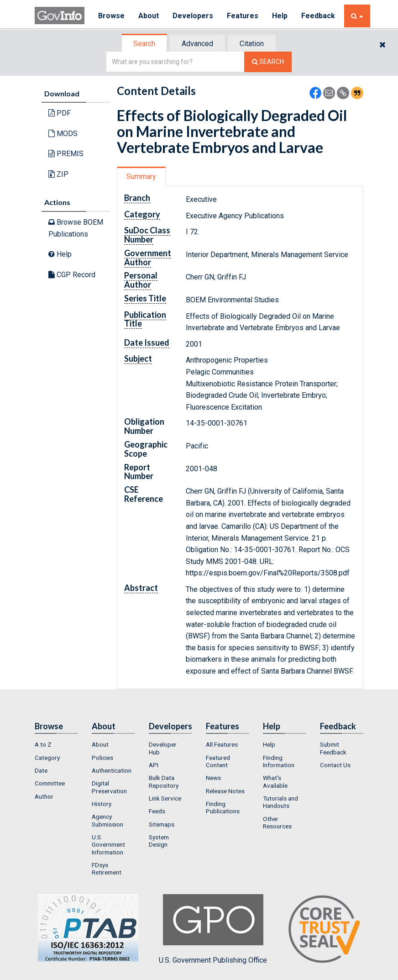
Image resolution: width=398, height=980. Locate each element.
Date (41, 770)
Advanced (197, 44)
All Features (222, 744)
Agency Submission (107, 820)
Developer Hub (163, 748)
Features (243, 16)
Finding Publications (223, 807)
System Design (159, 841)
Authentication (112, 770)
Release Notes (225, 791)
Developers (193, 16)
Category (47, 758)
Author (44, 796)
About (149, 16)
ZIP (58, 174)
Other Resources (277, 822)
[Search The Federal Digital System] (268, 62)
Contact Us (335, 765)
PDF (60, 113)
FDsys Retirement (107, 869)
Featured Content (218, 761)
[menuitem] (56, 744)
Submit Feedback (333, 748)
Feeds (157, 811)
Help (280, 16)
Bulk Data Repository (164, 781)
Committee (50, 783)
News (213, 778)
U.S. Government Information (108, 845)
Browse (111, 16)
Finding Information (279, 761)
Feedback (318, 16)
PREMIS (66, 154)
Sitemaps (162, 824)
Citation (252, 44)
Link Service (165, 798)
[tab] (145, 44)
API (154, 765)
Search (144, 44)
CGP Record (72, 275)
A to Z (43, 744)
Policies (102, 758)
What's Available (275, 781)
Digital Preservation (109, 787)
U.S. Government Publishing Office (213, 929)
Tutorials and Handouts (280, 802)
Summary (141, 177)
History (102, 804)
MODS (63, 134)
